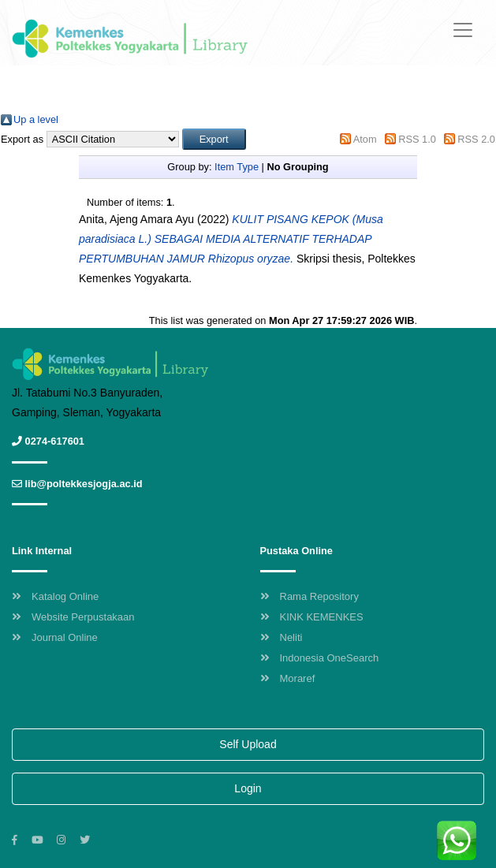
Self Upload (248, 744)
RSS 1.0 (417, 139)
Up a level (36, 119)
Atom (365, 139)
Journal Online (55, 637)
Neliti (282, 637)
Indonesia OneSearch (320, 658)
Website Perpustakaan (73, 617)
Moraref (288, 678)
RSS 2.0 (476, 139)
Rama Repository (310, 596)
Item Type (237, 167)
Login (248, 788)
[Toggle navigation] (463, 30)
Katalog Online (55, 596)
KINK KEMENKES (312, 617)
